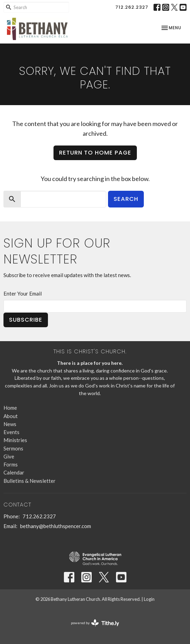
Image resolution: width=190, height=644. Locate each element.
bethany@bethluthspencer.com (56, 526)
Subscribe (26, 320)
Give (9, 456)
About (11, 416)
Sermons (13, 448)
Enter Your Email (23, 293)
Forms (11, 464)
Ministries (15, 440)
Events (11, 432)
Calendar (14, 472)
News (10, 424)
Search (126, 199)
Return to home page (95, 153)
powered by (95, 623)
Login (149, 599)
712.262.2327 (132, 7)
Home (10, 408)
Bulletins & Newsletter (30, 481)
